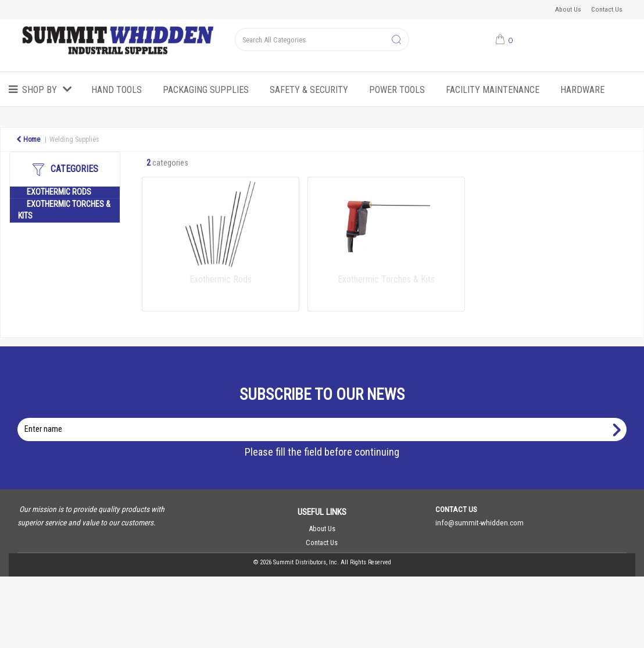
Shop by (40, 90)
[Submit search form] (396, 40)
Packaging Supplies (206, 90)
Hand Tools (117, 90)
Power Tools (397, 90)
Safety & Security (309, 90)
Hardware (582, 90)
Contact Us (607, 9)
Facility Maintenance (493, 90)
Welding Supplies (74, 139)
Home (28, 139)
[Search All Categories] (322, 40)
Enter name (325, 418)
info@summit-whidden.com (480, 522)
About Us (568, 9)
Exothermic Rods (59, 192)
